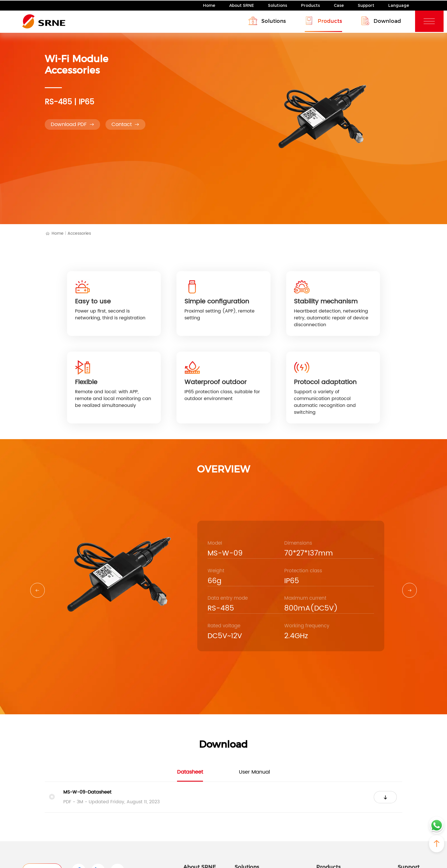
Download (384, 20)
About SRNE (242, 5)
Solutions (278, 5)
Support (366, 5)
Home (209, 5)
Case (339, 5)
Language (399, 5)
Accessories (79, 233)
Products (310, 5)
